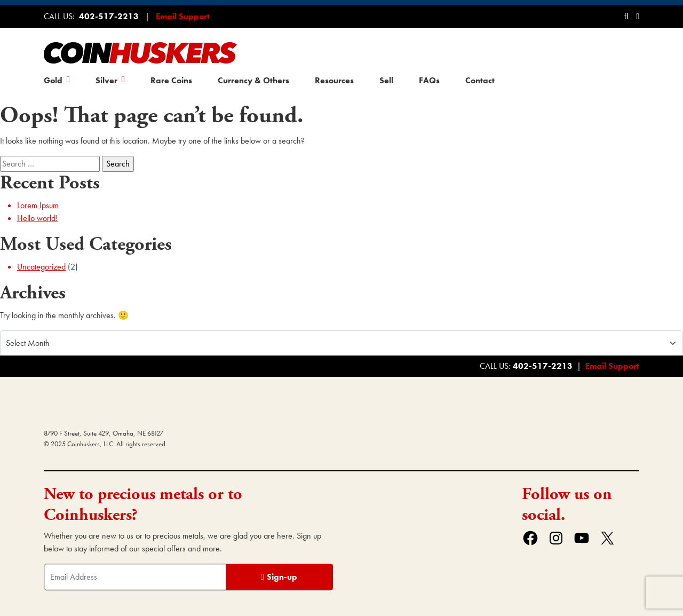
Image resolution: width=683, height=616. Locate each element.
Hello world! (37, 218)
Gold (53, 80)
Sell (386, 80)
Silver (106, 80)
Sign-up (282, 577)
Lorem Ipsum (38, 205)
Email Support (183, 16)
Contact (480, 80)
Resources (334, 80)
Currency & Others (253, 80)
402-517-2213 (109, 16)
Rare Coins (171, 80)
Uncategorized (41, 267)
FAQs (429, 80)
